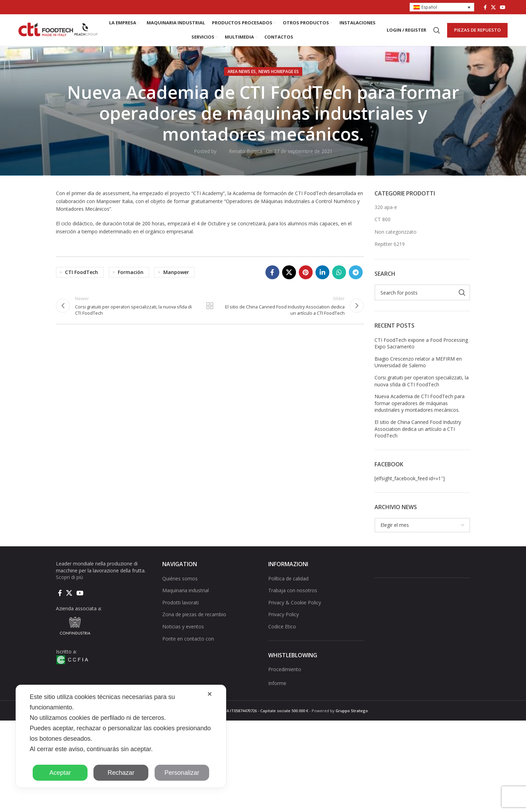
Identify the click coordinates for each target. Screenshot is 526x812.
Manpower (176, 277)
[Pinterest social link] (306, 277)
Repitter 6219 (390, 249)
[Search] (437, 33)
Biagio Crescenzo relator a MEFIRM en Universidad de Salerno (418, 367)
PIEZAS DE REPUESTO (477, 32)
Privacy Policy (283, 619)
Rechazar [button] (121, 773)
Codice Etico (282, 631)
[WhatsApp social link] (339, 277)
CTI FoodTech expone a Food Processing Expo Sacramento (421, 348)
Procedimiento (285, 674)
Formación (131, 277)
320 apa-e (386, 212)
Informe (277, 688)
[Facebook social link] (485, 7)
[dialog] (121, 736)
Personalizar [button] (182, 773)
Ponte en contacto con (188, 643)
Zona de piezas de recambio (194, 619)
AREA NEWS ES (242, 76)
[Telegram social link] (356, 277)
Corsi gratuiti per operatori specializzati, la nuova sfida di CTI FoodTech (422, 386)
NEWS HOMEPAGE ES (279, 76)
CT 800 (383, 224)
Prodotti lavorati (180, 607)
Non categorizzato (396, 237)
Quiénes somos (180, 583)
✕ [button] (210, 694)
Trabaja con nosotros (293, 595)
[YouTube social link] (503, 7)
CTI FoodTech (81, 277)
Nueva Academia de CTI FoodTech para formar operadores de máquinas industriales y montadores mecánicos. (420, 408)
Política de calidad (288, 583)
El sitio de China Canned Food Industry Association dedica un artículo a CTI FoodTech (418, 434)
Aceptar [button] (60, 773)
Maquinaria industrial (186, 595)
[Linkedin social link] (322, 277)
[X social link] (493, 7)
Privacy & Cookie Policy (295, 607)
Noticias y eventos (183, 631)
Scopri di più (69, 582)
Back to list (210, 312)
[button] (442, 7)
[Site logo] (58, 32)
